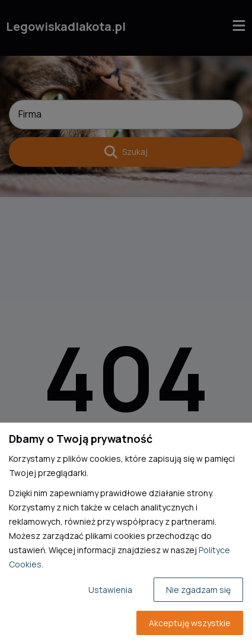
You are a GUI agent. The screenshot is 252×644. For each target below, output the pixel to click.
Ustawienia (110, 590)
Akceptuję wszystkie (190, 623)
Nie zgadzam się (198, 590)
